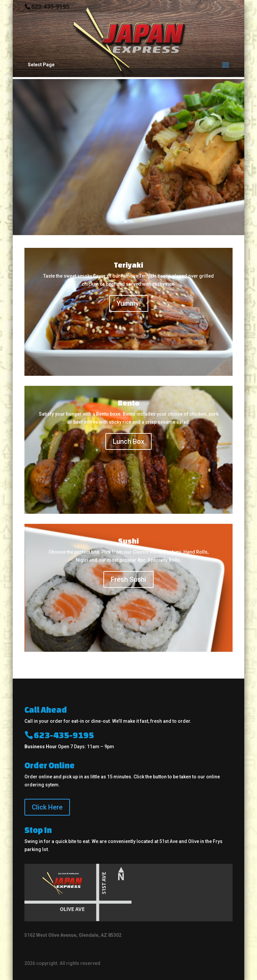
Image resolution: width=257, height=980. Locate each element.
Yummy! (129, 303)
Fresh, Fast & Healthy (85, 124)
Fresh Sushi (128, 579)
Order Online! (88, 219)
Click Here (47, 807)
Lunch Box (128, 441)
